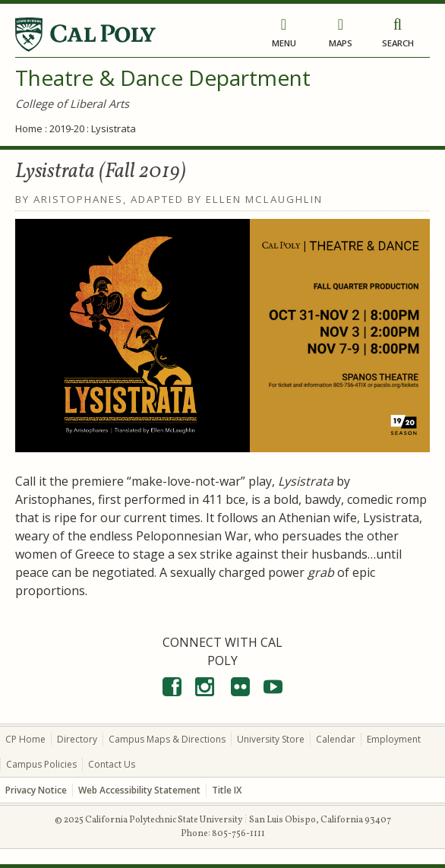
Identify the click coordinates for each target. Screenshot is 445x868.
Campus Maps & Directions (167, 739)
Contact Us (112, 764)
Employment (394, 739)
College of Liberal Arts (72, 103)
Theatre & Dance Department (163, 78)
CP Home (25, 739)
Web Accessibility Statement (139, 790)
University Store (271, 739)
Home (29, 128)
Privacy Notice (36, 790)
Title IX (227, 790)
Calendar (336, 739)
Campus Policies (41, 764)
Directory (77, 739)
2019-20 (67, 128)
